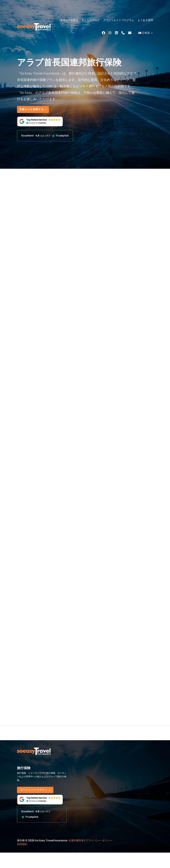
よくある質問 (145, 20)
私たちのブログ (91, 20)
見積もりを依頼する (34, 110)
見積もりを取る (69, 20)
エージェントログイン (35, 792)
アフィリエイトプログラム (119, 20)
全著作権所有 (76, 843)
